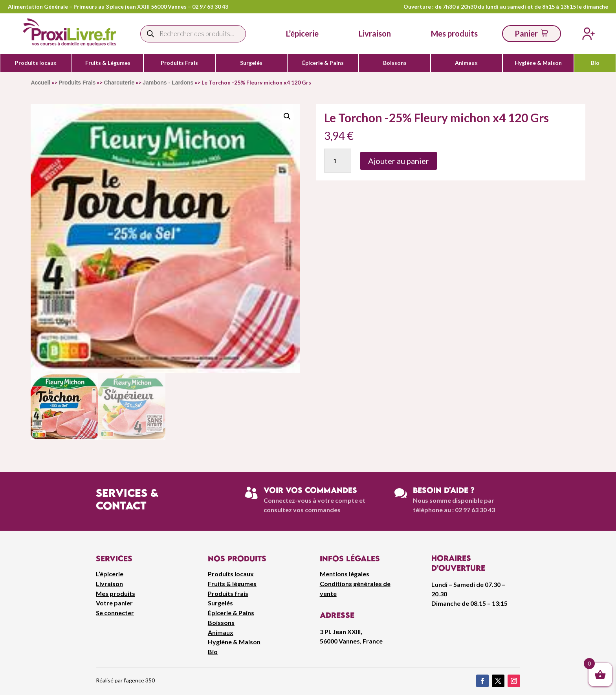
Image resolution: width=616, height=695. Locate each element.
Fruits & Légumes (108, 63)
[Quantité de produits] (338, 161)
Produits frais (228, 593)
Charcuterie (119, 83)
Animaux (466, 63)
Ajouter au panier (399, 161)
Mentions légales (345, 574)
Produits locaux (36, 63)
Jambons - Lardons (168, 83)
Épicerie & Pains (323, 63)
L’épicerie (302, 33)
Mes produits (115, 593)
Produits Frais (179, 63)
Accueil (40, 83)
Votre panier (114, 603)
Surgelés (251, 63)
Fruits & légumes (232, 584)
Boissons (395, 63)
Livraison (109, 584)
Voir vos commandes (310, 490)
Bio (595, 63)
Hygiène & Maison (538, 63)
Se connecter (115, 613)
